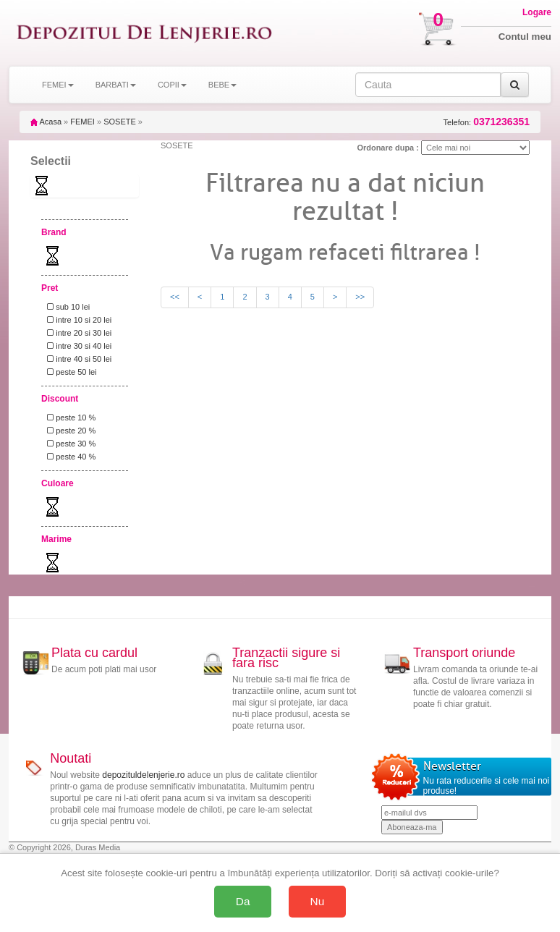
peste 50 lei (69, 372)
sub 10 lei (66, 307)
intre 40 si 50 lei (77, 359)
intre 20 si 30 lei (77, 333)
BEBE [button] (222, 85)
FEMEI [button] (58, 85)
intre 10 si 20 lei (77, 320)
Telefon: (487, 122)
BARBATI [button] (116, 85)
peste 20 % (69, 431)
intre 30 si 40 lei (77, 346)
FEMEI (82, 122)
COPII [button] (172, 85)
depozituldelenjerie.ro (143, 775)
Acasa (46, 122)
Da (243, 901)
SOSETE (120, 122)
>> (360, 297)
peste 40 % (69, 457)
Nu (318, 901)
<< (175, 297)
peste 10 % (69, 418)
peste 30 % (69, 444)
